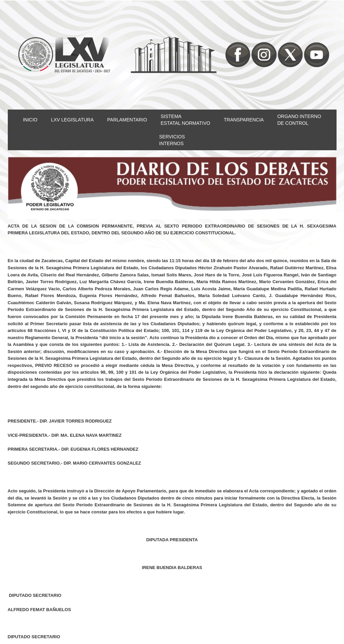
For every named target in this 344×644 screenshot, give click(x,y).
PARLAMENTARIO (127, 120)
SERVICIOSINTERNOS (172, 140)
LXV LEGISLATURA (72, 120)
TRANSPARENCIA (244, 120)
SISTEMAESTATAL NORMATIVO (185, 120)
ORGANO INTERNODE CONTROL (299, 120)
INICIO (30, 120)
